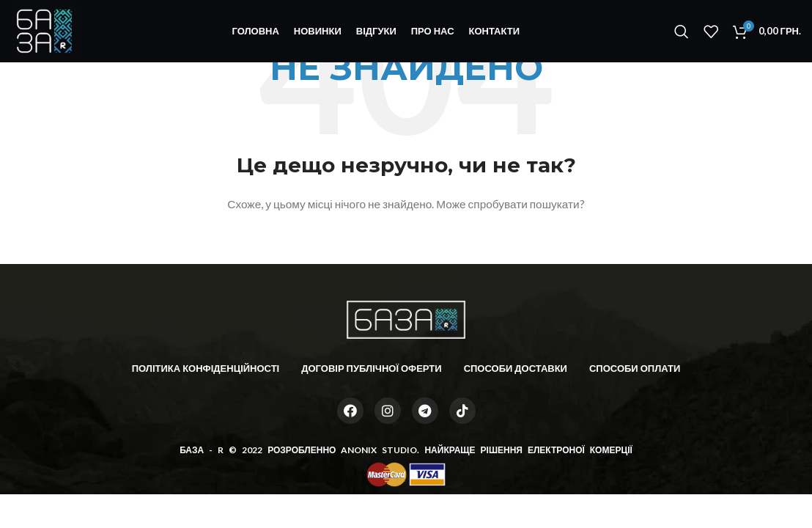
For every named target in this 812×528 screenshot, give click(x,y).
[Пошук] (682, 32)
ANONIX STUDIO (379, 450)
